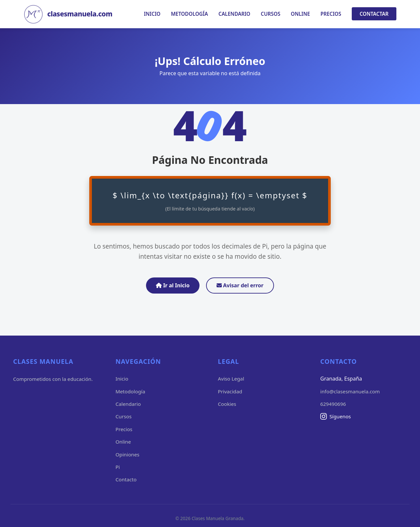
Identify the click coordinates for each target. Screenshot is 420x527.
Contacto (126, 479)
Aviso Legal (231, 379)
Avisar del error (240, 285)
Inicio (152, 14)
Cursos (271, 14)
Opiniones (127, 454)
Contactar (374, 14)
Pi (118, 467)
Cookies (227, 404)
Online (300, 14)
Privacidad (230, 391)
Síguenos (336, 416)
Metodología (189, 14)
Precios (331, 14)
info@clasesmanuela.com (350, 391)
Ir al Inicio (173, 285)
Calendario (234, 14)
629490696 (333, 404)
